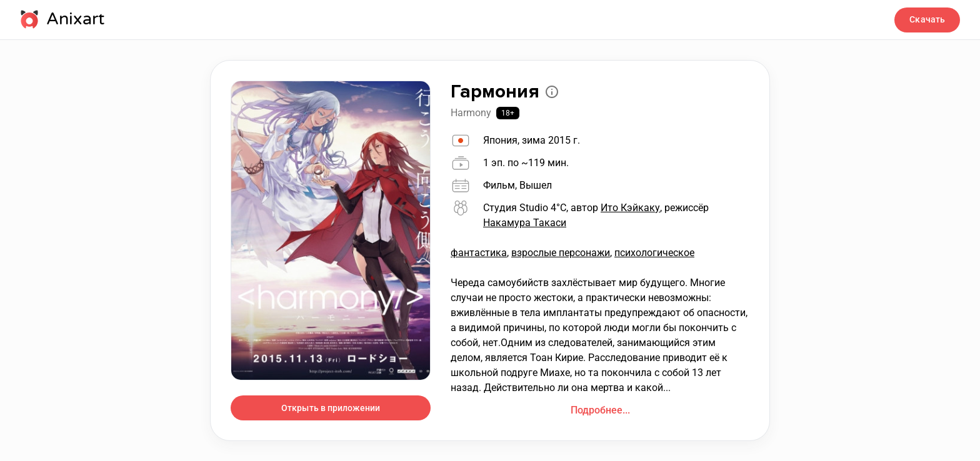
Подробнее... (600, 410)
